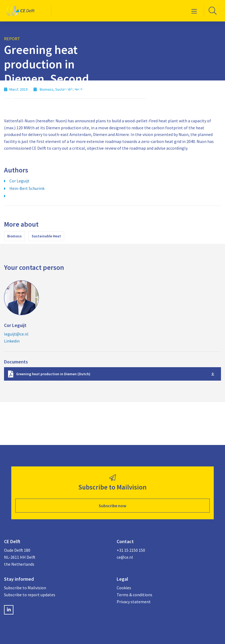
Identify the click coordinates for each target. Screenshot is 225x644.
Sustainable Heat (46, 236)
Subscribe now (112, 506)
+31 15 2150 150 (131, 550)
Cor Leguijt (19, 181)
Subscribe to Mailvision (25, 588)
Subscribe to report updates (30, 595)
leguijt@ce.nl (16, 334)
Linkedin (12, 341)
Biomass (14, 236)
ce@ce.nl (125, 557)
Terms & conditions (134, 595)
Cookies (124, 588)
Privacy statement (134, 602)
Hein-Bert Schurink (27, 188)
